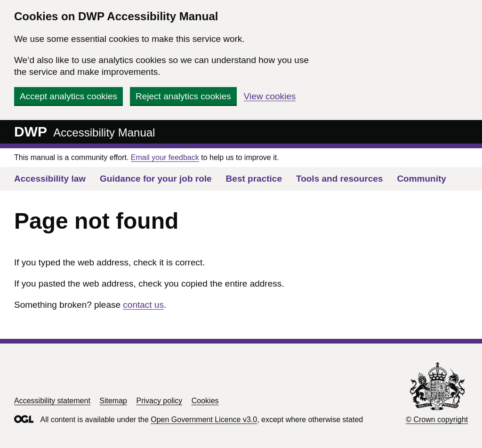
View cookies (270, 96)
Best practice (254, 179)
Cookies (205, 401)
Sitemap (113, 401)
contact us (143, 305)
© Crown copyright (437, 420)
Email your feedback (165, 157)
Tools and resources (339, 179)
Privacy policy (159, 401)
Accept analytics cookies (68, 96)
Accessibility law (50, 179)
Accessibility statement (52, 401)
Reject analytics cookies (183, 96)
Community (422, 179)
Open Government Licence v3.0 (204, 420)
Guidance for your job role (156, 179)
